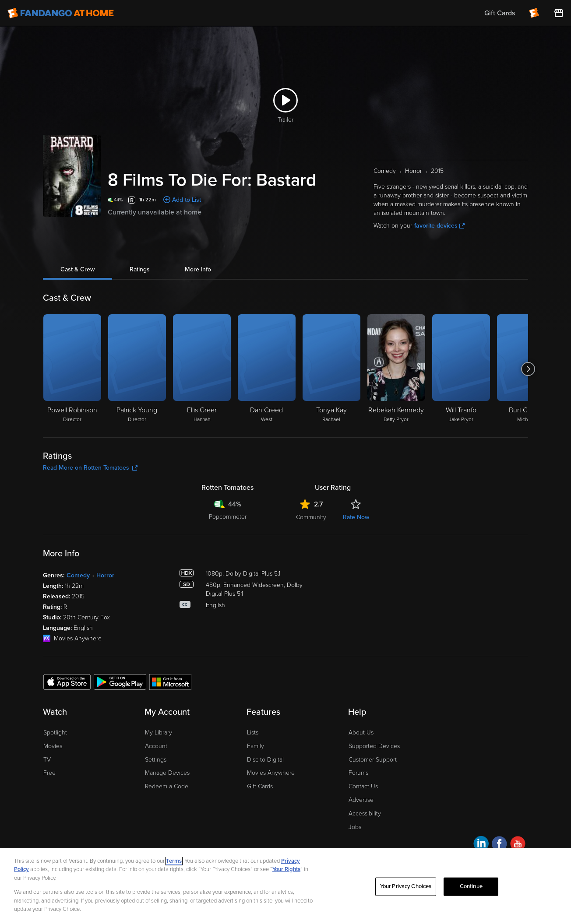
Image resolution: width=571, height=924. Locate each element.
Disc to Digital (265, 760)
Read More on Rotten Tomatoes (90, 468)
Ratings (140, 269)
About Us (361, 733)
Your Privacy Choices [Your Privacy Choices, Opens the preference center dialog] (406, 886)
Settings (156, 760)
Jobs (355, 827)
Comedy (78, 575)
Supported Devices (374, 746)
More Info (198, 269)
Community (311, 517)
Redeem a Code (167, 786)
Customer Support (373, 760)
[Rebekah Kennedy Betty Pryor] (396, 369)
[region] (285, 886)
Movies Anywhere (271, 773)
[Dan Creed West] (267, 369)
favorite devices (439, 226)
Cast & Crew (78, 269)
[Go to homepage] (61, 13)
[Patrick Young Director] (137, 369)
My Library (159, 733)
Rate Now (356, 517)
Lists (253, 733)
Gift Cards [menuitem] (500, 13)
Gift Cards (260, 786)
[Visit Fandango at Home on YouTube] (518, 845)
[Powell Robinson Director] (72, 369)
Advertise (361, 800)
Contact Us (363, 786)
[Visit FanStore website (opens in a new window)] (559, 13)
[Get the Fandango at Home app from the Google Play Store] (120, 682)
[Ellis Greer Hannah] (202, 369)
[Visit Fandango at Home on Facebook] (499, 845)
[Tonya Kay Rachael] (331, 369)
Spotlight (55, 733)
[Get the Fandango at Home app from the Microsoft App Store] (170, 682)
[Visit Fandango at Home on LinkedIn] (481, 845)
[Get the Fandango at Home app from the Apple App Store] (67, 682)
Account (156, 746)
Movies (53, 746)
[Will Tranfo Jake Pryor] (461, 369)
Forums (358, 773)
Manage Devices (167, 773)
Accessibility (365, 813)
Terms (174, 861)
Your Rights (286, 869)
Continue (471, 886)
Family (256, 746)
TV (47, 760)
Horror (105, 575)
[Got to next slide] (528, 369)
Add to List (187, 200)
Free (49, 773)
